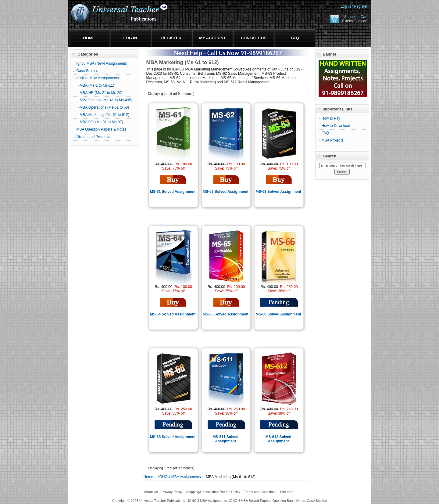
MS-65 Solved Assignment (226, 314)
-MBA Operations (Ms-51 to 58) (103, 107)
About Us (151, 492)
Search (330, 156)
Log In (130, 38)
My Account (212, 38)
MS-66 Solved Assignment (278, 314)
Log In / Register (354, 6)
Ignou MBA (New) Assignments (102, 63)
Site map (287, 492)
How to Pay (331, 118)
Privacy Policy (172, 492)
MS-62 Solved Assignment (226, 192)
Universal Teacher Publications (162, 501)
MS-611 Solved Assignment (226, 439)
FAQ (295, 38)
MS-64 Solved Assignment (173, 314)
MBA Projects (333, 140)
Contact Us (254, 38)
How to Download (336, 126)
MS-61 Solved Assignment (173, 192)
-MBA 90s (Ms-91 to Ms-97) (100, 122)
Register (171, 38)
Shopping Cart (356, 17)
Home (89, 38)
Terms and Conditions (260, 492)
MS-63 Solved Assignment (278, 192)
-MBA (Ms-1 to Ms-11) (95, 85)
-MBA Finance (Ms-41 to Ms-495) (104, 100)
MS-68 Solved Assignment (173, 437)
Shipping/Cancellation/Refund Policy (213, 492)
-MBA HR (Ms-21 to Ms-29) (100, 93)
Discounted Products (93, 137)
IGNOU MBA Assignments (179, 477)
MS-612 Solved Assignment (278, 439)
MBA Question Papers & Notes (102, 129)
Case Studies (87, 71)
